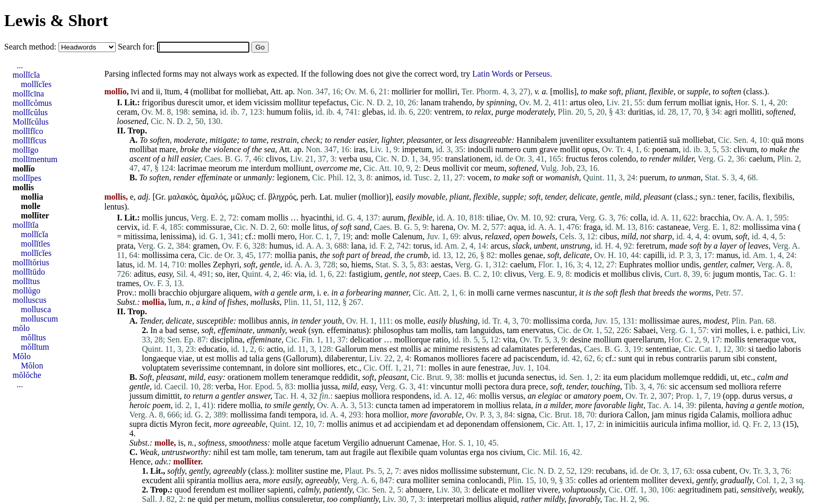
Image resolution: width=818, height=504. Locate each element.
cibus (608, 236)
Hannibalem (537, 140)
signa (526, 415)
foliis (303, 112)
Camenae (422, 443)
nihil (221, 452)
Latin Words (493, 74)
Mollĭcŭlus (31, 122)
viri (717, 330)
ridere (227, 405)
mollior (374, 197)
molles (510, 255)
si (751, 349)
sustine (317, 471)
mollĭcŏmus (32, 103)
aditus (143, 274)
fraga (592, 227)
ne (192, 499)
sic (673, 386)
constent (761, 358)
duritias (641, 112)
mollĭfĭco (28, 131)
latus (125, 265)
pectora (496, 386)
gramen (206, 246)
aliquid (505, 499)
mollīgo (26, 150)
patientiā (652, 140)
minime (446, 349)
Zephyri (226, 265)
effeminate (215, 177)
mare (167, 149)
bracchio (172, 293)
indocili (481, 149)
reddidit (345, 377)
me (244, 168)
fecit (202, 424)
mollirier (406, 91)
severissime (201, 368)
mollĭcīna (28, 94)
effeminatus (347, 330)
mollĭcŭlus (30, 112)
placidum (645, 377)
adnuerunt (388, 443)
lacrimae (192, 168)
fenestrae (493, 368)
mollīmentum (35, 159)
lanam (431, 102)
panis (307, 255)
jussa (330, 386)
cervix (127, 227)
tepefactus (329, 102)
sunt (625, 358)
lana (358, 246)
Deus (432, 168)
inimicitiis (631, 424)
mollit (570, 149)
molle (301, 227)
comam (253, 218)
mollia (286, 255)
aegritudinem (700, 490)
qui (640, 358)
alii (179, 480)
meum (494, 168)
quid (205, 499)
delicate (583, 197)
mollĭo (24, 169)
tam (422, 330)
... (20, 65)
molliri (446, 91)
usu (365, 159)
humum (279, 112)
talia (257, 358)
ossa (704, 471)
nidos (430, 471)
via (299, 274)
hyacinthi (317, 218)
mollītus (26, 281)
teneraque (763, 340)
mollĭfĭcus (29, 140)
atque (302, 443)
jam (658, 415)
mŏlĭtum (35, 347)
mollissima (761, 227)
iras (360, 149)
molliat (700, 102)
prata (125, 246)
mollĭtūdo (29, 272)
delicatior (366, 340)
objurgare (205, 293)
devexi (681, 480)
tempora (302, 415)
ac (427, 349)
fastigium (365, 274)
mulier (345, 197)
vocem (479, 177)
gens (273, 358)
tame (258, 140)
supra (139, 424)
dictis (159, 424)
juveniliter (576, 140)
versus (513, 396)
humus (280, 246)
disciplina (226, 340)
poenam (665, 149)
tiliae (495, 218)
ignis (723, 102)
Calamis (724, 415)
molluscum (39, 319)
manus (727, 255)
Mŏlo (22, 356)
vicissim (267, 102)
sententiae (662, 349)
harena (442, 227)
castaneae (673, 227)
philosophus (394, 330)
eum (621, 377)
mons (795, 140)
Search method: (31, 47)
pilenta (710, 405)
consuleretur (302, 499)
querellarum (644, 340)
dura (518, 386)
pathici (777, 330)
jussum (141, 396)
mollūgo (26, 291)
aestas (441, 265)
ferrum (676, 102)
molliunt (297, 168)
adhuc (782, 415)
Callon (636, 415)
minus (676, 415)
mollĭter (35, 216)
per (220, 499)
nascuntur (559, 293)
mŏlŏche (27, 375)
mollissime (459, 471)
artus (578, 102)
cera (188, 255)
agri (731, 112)
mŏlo (21, 328)
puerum (652, 177)
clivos (276, 159)
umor (214, 102)
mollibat (207, 91)
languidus (486, 330)
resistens (475, 349)
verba (348, 159)
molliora (743, 386)
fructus (577, 159)
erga (477, 452)
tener (726, 197)
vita (509, 340)
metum (239, 499)
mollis (563, 91)
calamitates (520, 349)
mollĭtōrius (31, 262)
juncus (176, 218)
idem (243, 102)
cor (476, 168)
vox (788, 340)
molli (267, 236)
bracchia (714, 218)
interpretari (446, 499)
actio (275, 349)
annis (279, 321)
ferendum (209, 490)
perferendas (561, 349)
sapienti (280, 490)
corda (581, 321)
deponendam (477, 424)
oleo (595, 102)
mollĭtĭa (26, 225)
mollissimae (660, 321)
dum (654, 102)
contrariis (692, 358)
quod (183, 490)
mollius (498, 405)
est (394, 349)
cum (530, 149)
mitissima (140, 236)
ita (607, 377)
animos (387, 177)
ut (199, 358)
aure (469, 368)
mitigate (223, 140)
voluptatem (161, 368)
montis (748, 274)
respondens (411, 396)
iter (232, 274)
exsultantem (616, 140)
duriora (611, 415)
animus (362, 424)
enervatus (537, 330)
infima (691, 424)
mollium (607, 340)
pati (730, 490)
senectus (540, 377)
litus (320, 227)
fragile (364, 452)
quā (778, 140)
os (399, 321)
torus (422, 246)
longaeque (159, 358)
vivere (548, 490)
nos (492, 452)
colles (588, 480)
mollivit (456, 168)
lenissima (176, 236)
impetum (417, 149)
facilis (748, 197)
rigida (698, 415)
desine (581, 340)
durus (752, 396)
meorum (222, 168)
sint (304, 368)
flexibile (403, 452)
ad (495, 349)
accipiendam (415, 424)
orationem (244, 377)
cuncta (387, 405)
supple (697, 91)
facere (491, 358)
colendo (623, 159)
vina (789, 227)
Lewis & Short (56, 20)
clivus (514, 274)
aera (252, 480)
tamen (410, 405)
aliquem (237, 293)
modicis (588, 274)
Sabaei (645, 330)
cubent (724, 471)
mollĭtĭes (35, 244)
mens (378, 349)
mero (286, 236)
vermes (528, 293)
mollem (276, 377)
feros (599, 159)
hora (373, 415)
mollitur (297, 102)
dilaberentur (345, 358)
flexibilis (778, 197)
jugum (723, 274)
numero (508, 149)
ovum (721, 236)
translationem (468, 159)
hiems (361, 265)
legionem (293, 177)
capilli (654, 255)
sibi (739, 358)
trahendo (458, 102)
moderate (189, 140)
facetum (327, 443)
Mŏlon (32, 366)
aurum (393, 218)
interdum (266, 168)
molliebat (250, 91)
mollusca (36, 309)
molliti (750, 112)
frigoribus (158, 102)
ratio (441, 340)
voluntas (453, 452)
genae (533, 255)
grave (549, 149)
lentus (114, 207)
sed (721, 386)
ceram (127, 112)
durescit (190, 102)
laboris (790, 349)
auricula (664, 424)
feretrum (651, 246)
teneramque (311, 377)
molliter (290, 471)
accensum (697, 386)
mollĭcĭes (36, 84)
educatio (212, 349)
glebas (373, 112)
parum (720, 358)
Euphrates (636, 265)
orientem (624, 480)
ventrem (448, 112)
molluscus (29, 300)
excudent (157, 480)
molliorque (412, 340)
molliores (463, 358)
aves (411, 471)
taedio (766, 349)
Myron (181, 424)
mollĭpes (27, 178)
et (230, 102)
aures (691, 321)
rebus (665, 358)
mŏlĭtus (33, 337)
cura (404, 480)
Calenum (407, 236)
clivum (745, 149)
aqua (516, 227)
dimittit (167, 396)
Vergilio (356, 443)
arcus (499, 246)
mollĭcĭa (26, 75)
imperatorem (453, 405)
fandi (278, 415)
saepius (347, 396)
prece (537, 386)
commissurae (208, 227)
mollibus (625, 274)
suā (674, 140)
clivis (651, 274)
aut (346, 452)
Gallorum (351, 349)
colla (638, 218)
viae (185, 358)
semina (204, 112)
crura (566, 218)
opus (590, 149)
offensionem (522, 424)
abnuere (419, 490)
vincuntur (446, 386)
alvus (472, 236)
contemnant (242, 368)
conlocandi (485, 480)
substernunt (499, 471)
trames (128, 283)
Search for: (137, 47)
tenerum (308, 452)
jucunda (511, 377)
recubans (611, 471)
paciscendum (535, 358)
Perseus (537, 74)
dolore (285, 368)
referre (770, 386)
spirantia (201, 480)
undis (690, 265)
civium (511, 452)
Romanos (429, 358)
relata (522, 405)
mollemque (682, 377)
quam (428, 452)
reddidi (714, 377)
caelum (761, 159)
